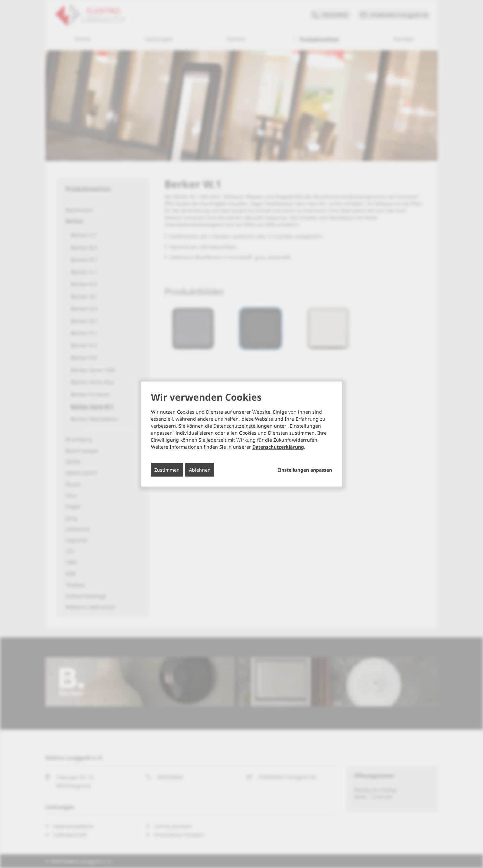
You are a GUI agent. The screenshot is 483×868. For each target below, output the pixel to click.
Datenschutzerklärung (278, 447)
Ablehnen (200, 469)
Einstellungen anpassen (305, 470)
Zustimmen (167, 469)
